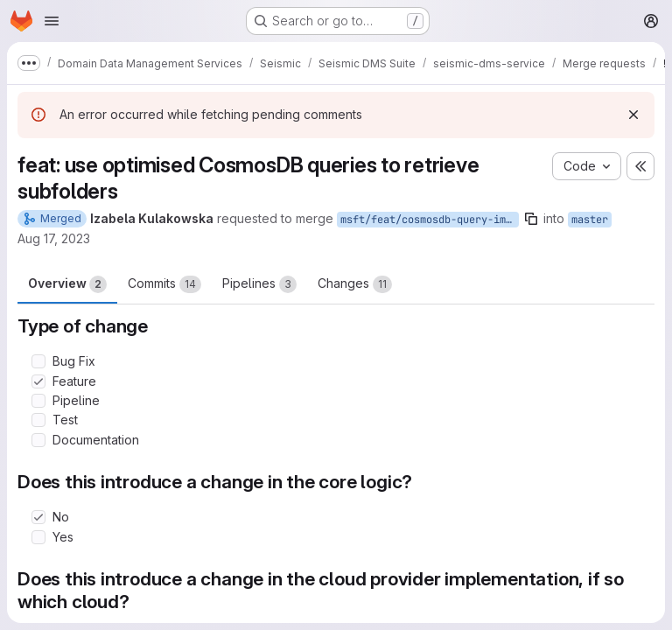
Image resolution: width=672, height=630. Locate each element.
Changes (355, 284)
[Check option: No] (38, 517)
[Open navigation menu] (52, 21)
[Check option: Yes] (38, 537)
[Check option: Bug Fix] (38, 361)
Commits (164, 284)
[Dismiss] (633, 115)
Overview (67, 284)
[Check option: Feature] (38, 381)
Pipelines (259, 284)
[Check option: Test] (38, 420)
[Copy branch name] (531, 219)
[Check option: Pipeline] (38, 401)
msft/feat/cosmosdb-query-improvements (430, 220)
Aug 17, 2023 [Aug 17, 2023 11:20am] (54, 238)
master (590, 220)
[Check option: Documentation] (38, 440)
